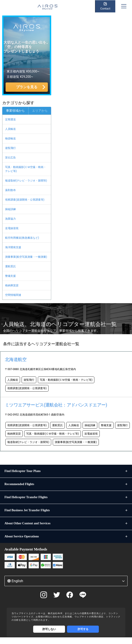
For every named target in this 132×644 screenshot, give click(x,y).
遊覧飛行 (10, 148)
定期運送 (10, 119)
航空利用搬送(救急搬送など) (22, 238)
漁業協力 (10, 219)
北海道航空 (16, 359)
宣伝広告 (10, 158)
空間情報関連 (13, 295)
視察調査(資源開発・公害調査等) (25, 200)
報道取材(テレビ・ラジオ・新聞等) (26, 181)
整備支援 (10, 276)
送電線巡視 (12, 228)
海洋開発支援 (13, 247)
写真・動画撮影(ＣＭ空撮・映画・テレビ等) (26, 169)
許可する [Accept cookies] (83, 629)
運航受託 (10, 266)
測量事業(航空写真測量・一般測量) (26, 257)
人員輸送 (10, 129)
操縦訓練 (10, 209)
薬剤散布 (10, 190)
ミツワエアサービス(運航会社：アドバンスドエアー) (56, 405)
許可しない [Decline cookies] (49, 629)
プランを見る (27, 87)
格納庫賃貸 (12, 285)
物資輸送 (10, 139)
